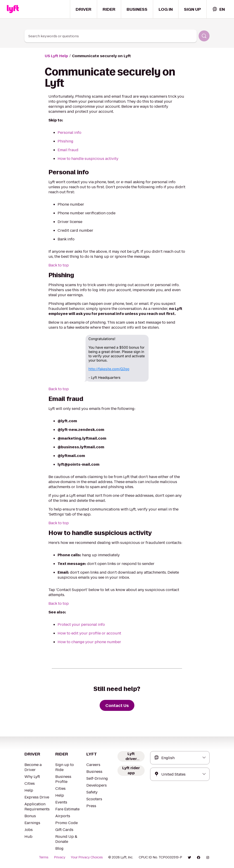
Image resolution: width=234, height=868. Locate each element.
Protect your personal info (81, 625)
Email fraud (68, 150)
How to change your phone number (89, 642)
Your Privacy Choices (87, 857)
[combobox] (218, 9)
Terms (44, 857)
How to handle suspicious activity (88, 159)
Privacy (60, 857)
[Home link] (13, 9)
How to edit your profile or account (89, 633)
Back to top (59, 265)
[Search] (204, 36)
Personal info (69, 133)
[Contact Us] (117, 705)
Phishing (65, 141)
